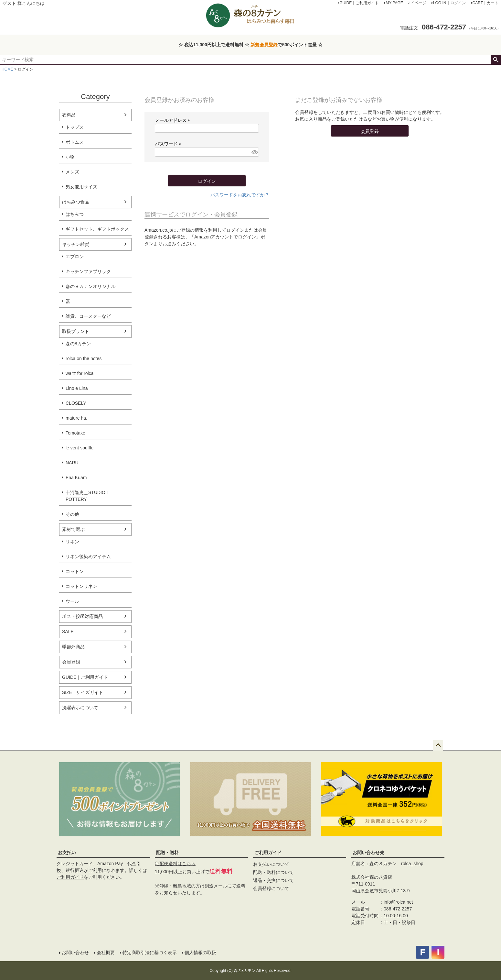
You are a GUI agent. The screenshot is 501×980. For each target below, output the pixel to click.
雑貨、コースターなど (88, 316)
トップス (75, 127)
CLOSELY (76, 403)
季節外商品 (73, 647)
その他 (72, 514)
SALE (68, 632)
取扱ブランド (76, 331)
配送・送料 (167, 853)
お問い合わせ (75, 952)
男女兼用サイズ (81, 187)
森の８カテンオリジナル (91, 286)
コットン (75, 571)
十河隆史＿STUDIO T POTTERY (87, 496)
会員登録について (271, 888)
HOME (7, 69)
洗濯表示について (80, 708)
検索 (496, 60)
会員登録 (71, 662)
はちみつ (75, 214)
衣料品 (69, 115)
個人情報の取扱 (200, 952)
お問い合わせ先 (368, 853)
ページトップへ (438, 745)
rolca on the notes (84, 358)
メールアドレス (174, 120)
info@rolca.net (398, 902)
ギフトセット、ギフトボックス (97, 229)
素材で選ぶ (73, 529)
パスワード (169, 144)
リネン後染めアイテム (88, 556)
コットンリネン (81, 586)
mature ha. (76, 418)
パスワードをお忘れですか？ (240, 195)
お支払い (67, 853)
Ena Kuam (76, 478)
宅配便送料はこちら (175, 864)
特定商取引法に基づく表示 (150, 952)
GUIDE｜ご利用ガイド (85, 677)
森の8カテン (78, 344)
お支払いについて (271, 864)
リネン (72, 542)
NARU (72, 463)
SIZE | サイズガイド (83, 692)
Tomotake (75, 433)
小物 (70, 157)
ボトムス (75, 142)
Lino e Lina (77, 388)
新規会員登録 (264, 45)
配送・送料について (273, 872)
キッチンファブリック (88, 271)
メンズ (72, 172)
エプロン (75, 257)
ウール (72, 601)
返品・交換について (273, 880)
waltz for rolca (80, 373)
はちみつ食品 (76, 202)
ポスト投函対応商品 (82, 616)
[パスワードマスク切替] (254, 152)
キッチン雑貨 (76, 244)
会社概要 (106, 952)
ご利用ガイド (70, 877)
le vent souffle (80, 448)
